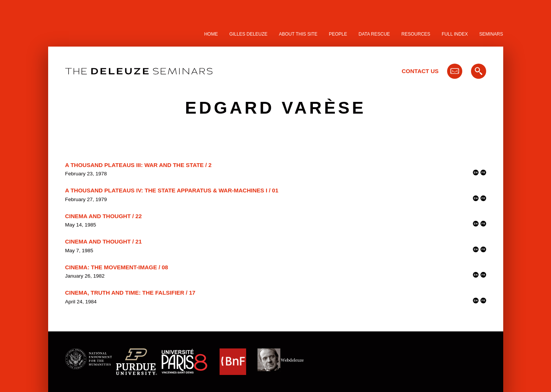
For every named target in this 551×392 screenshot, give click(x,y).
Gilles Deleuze (249, 34)
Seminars (491, 34)
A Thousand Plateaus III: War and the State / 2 (138, 165)
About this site (298, 34)
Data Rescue (374, 34)
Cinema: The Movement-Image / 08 (117, 267)
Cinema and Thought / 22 (104, 216)
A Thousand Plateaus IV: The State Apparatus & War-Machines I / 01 (172, 190)
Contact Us (420, 71)
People (338, 34)
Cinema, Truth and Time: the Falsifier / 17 (130, 293)
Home (211, 34)
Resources (416, 34)
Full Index (455, 34)
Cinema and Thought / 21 (104, 241)
